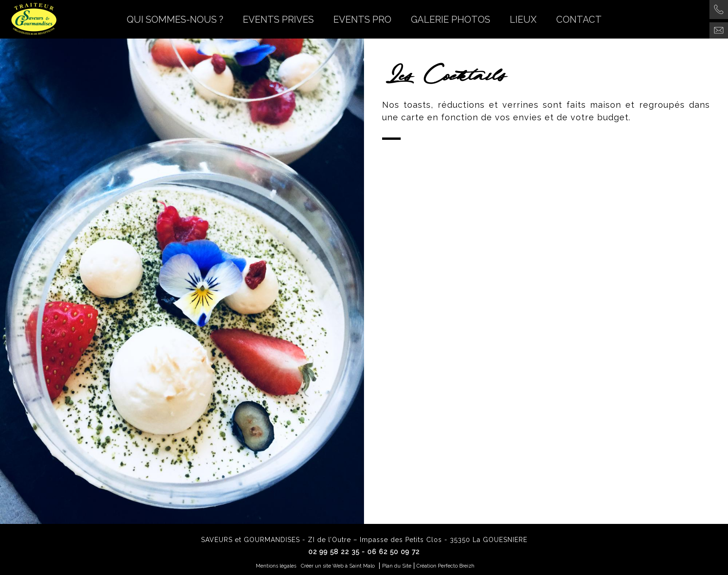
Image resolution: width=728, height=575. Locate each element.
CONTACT (579, 20)
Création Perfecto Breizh (445, 566)
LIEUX (523, 20)
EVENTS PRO (362, 20)
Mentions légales (276, 566)
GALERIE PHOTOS (451, 20)
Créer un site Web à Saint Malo (338, 566)
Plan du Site (397, 566)
